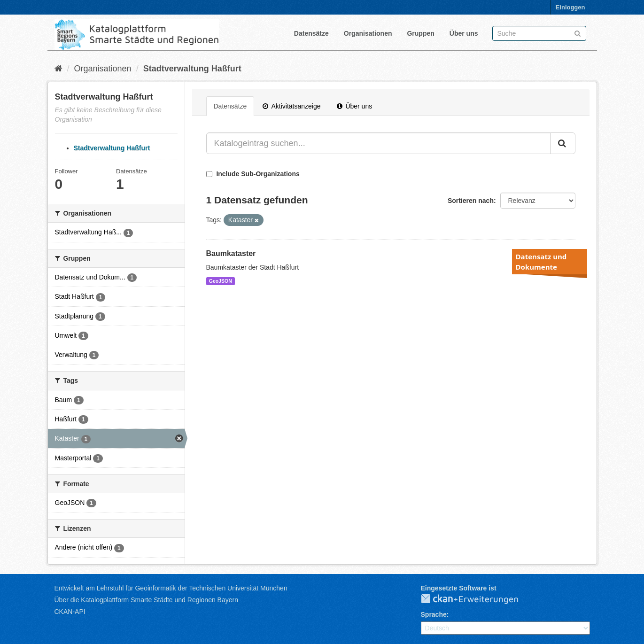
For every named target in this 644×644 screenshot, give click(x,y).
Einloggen (570, 7)
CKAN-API (70, 612)
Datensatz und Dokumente (541, 262)
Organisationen (368, 33)
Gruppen (420, 33)
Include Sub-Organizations (253, 174)
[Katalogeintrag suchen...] (378, 143)
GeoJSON (221, 281)
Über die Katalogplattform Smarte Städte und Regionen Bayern (146, 600)
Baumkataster (231, 253)
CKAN (477, 599)
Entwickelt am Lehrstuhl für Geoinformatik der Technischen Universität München (171, 588)
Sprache (434, 614)
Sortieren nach (471, 201)
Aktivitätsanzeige (291, 106)
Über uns (464, 33)
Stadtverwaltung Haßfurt (192, 69)
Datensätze (311, 33)
